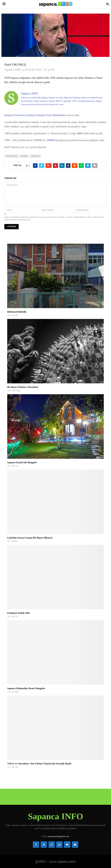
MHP (80, 133)
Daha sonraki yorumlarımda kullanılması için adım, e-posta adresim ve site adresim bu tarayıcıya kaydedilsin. (54, 219)
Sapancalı (35, 156)
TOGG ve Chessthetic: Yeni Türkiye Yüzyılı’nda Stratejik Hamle (39, 764)
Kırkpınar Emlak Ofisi (18, 613)
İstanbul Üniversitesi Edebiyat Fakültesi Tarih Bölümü (33, 115)
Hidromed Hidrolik (17, 312)
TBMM (51, 140)
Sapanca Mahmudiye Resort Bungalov (26, 688)
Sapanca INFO (13, 70)
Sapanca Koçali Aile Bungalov (22, 462)
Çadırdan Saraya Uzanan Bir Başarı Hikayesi (30, 538)
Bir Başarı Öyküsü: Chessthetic (23, 387)
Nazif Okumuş (11, 156)
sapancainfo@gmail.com (58, 836)
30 (10, 391)
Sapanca (24, 156)
